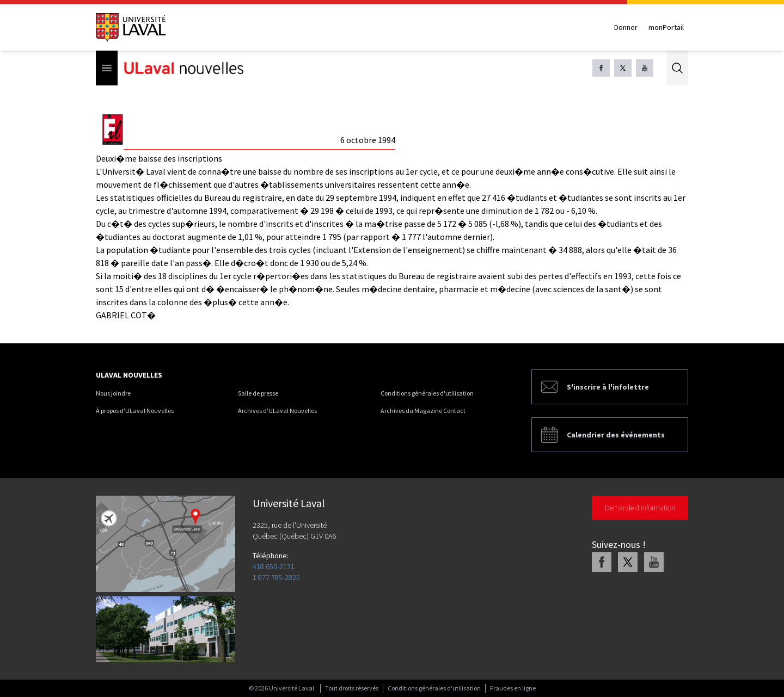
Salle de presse (258, 393)
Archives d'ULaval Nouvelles (277, 411)
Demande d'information (640, 508)
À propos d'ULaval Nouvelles (135, 411)
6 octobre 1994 (368, 140)
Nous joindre (113, 393)
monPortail (666, 27)
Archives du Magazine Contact (423, 411)
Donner (626, 27)
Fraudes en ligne (513, 688)
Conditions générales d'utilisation (427, 393)
